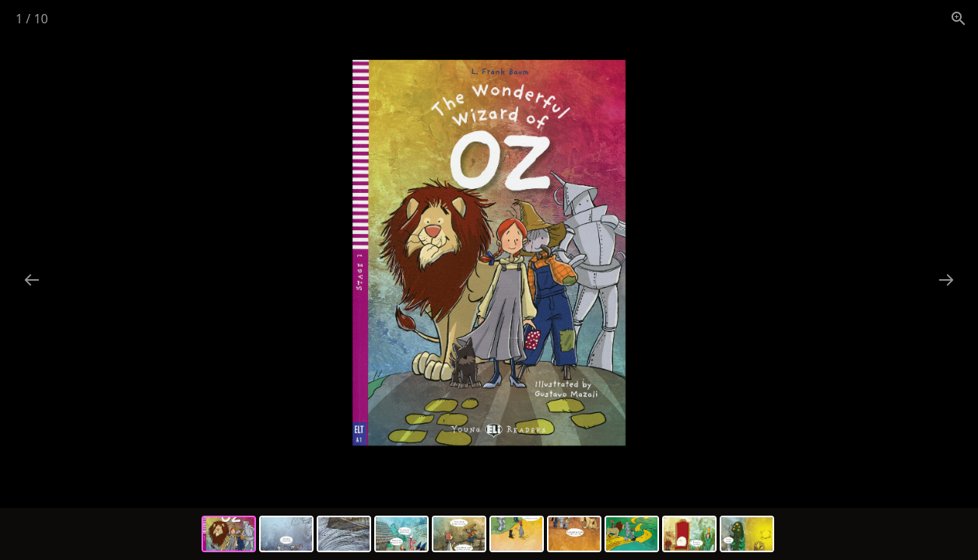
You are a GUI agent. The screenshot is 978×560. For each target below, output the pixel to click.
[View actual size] (959, 18)
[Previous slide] (32, 280)
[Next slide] (946, 280)
